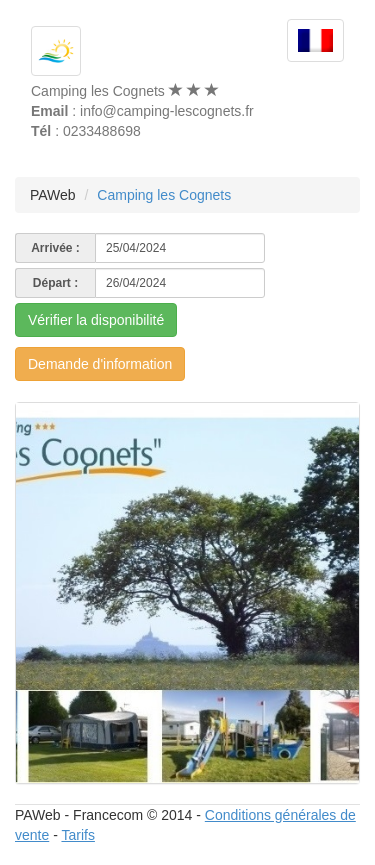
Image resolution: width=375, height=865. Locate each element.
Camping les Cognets (164, 195)
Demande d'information (100, 364)
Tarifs (77, 835)
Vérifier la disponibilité (96, 320)
